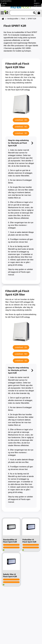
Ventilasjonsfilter (13, 19)
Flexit (23, 19)
